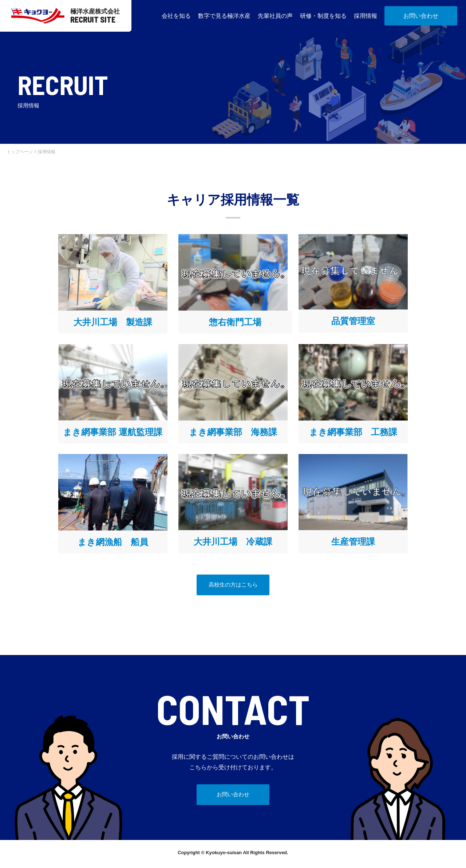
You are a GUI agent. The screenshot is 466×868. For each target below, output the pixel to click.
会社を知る (176, 16)
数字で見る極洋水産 (224, 16)
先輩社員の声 (275, 16)
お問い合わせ (421, 16)
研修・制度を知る (323, 16)
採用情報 (366, 16)
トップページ (20, 152)
